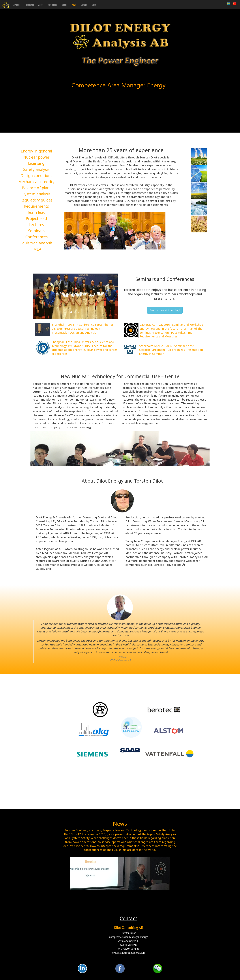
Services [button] (17, 7)
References (52, 7)
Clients (64, 7)
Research (30, 7)
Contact (84, 7)
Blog (94, 7)
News (74, 7)
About (41, 7)
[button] (39, 296)
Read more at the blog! (165, 310)
